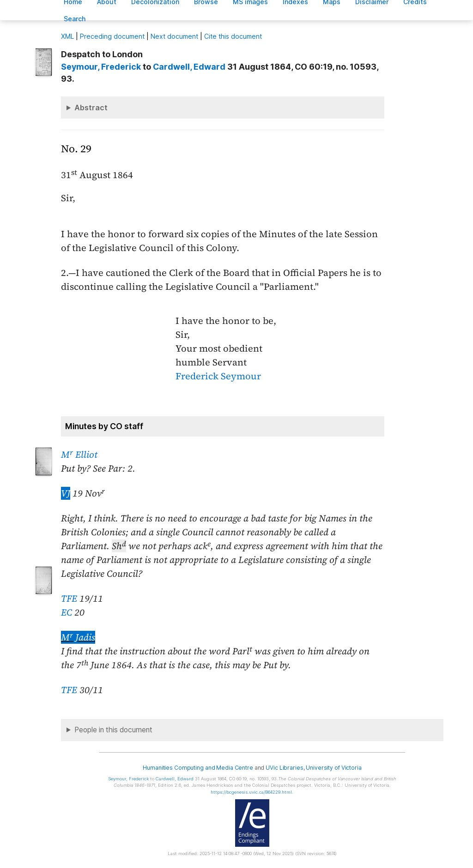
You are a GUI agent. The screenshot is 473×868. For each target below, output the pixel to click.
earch (75, 19)
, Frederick (101, 67)
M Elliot (79, 455)
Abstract (91, 108)
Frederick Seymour (218, 376)
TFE (69, 599)
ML (67, 36)
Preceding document (112, 36)
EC (67, 612)
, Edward (189, 67)
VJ (66, 493)
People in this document (113, 730)
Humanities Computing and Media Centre (198, 768)
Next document (174, 36)
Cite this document (233, 36)
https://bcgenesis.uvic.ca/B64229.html (251, 792)
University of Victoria (334, 768)
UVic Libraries (284, 768)
